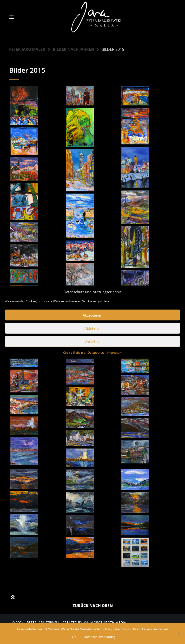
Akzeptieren (92, 315)
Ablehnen (92, 328)
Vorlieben (92, 341)
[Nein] (179, 634)
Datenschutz (96, 353)
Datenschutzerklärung (100, 637)
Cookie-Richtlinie (74, 353)
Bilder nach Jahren (73, 49)
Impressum (115, 353)
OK (74, 637)
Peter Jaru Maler (27, 49)
